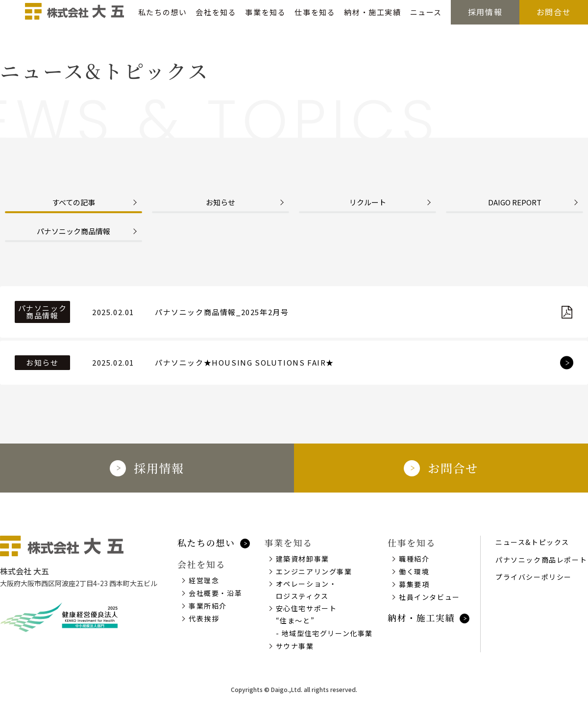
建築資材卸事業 (303, 559)
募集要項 (414, 584)
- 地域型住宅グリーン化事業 (324, 633)
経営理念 (204, 580)
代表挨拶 (204, 618)
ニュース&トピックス (532, 542)
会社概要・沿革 (215, 593)
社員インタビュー (429, 597)
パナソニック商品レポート (541, 560)
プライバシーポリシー (534, 577)
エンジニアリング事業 (314, 571)
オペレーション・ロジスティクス (306, 590)
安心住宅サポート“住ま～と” (306, 614)
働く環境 (414, 571)
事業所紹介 (208, 606)
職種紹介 (414, 559)
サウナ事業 (295, 646)
